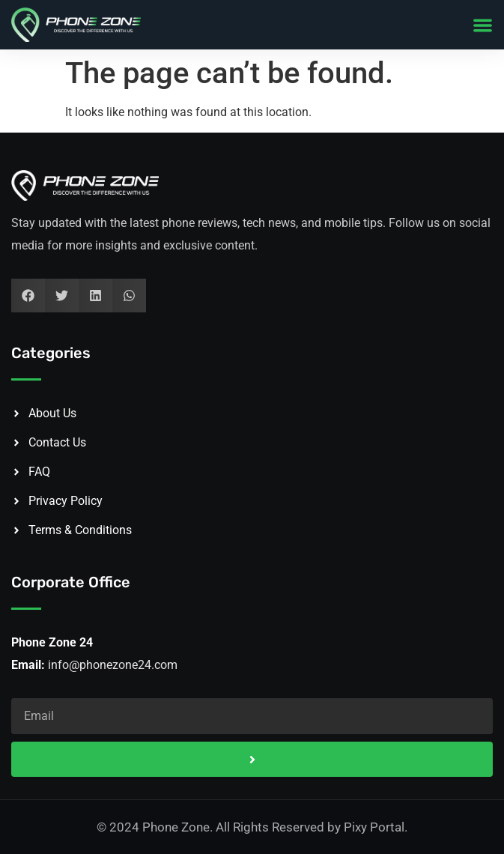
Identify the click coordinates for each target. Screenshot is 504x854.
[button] (483, 25)
